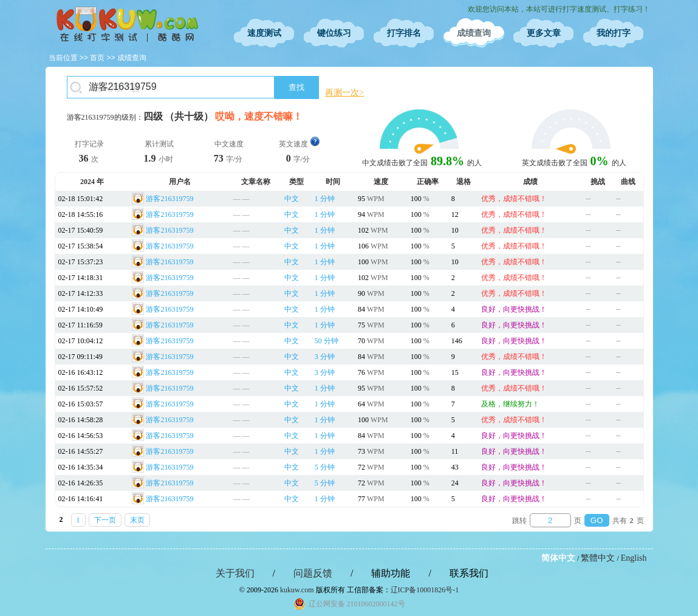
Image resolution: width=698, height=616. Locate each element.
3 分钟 (325, 357)
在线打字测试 (128, 24)
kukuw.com (297, 590)
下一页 (105, 520)
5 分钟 (325, 467)
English (634, 558)
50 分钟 (327, 341)
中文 (292, 199)
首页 (97, 58)
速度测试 (264, 33)
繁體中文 (598, 558)
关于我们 (235, 573)
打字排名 (404, 33)
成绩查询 (474, 33)
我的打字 (614, 33)
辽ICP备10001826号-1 (425, 590)
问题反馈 (313, 573)
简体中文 (558, 558)
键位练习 (334, 33)
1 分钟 (325, 199)
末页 (137, 520)
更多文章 (544, 33)
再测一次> (344, 93)
